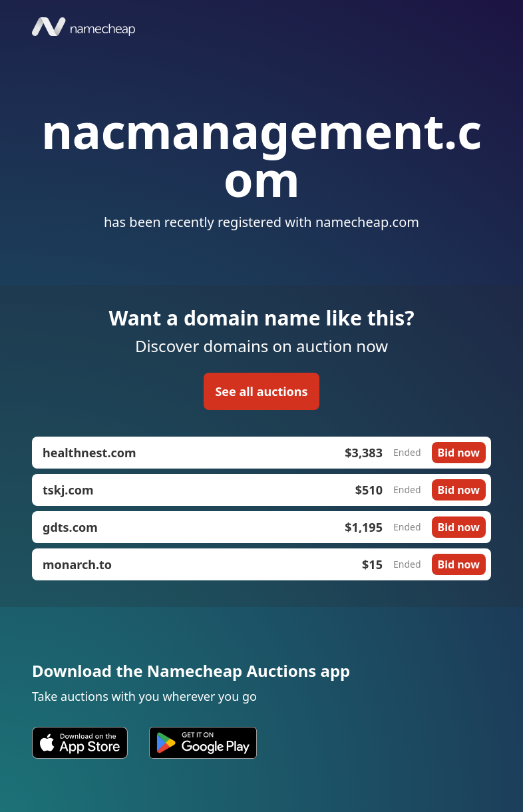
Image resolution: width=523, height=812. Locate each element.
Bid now (459, 453)
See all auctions (261, 391)
